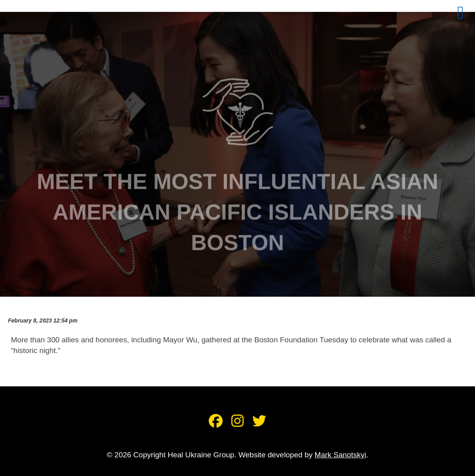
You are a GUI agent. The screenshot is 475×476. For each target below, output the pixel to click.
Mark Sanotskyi (340, 455)
